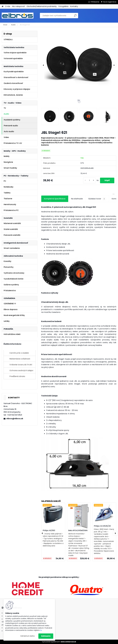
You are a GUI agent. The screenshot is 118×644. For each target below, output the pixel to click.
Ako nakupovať (18, 6)
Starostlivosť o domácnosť (16, 77)
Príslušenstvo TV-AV (13, 143)
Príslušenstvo (10, 290)
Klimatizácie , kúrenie (13, 95)
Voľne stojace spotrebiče (15, 53)
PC (5, 181)
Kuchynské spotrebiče (14, 72)
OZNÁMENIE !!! (10, 304)
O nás (8, 6)
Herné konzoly (10, 204)
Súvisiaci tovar (97, 199)
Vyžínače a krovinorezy (14, 273)
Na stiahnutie (77, 199)
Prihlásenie (95, 2)
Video (6, 137)
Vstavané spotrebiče (13, 58)
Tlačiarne (8, 199)
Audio (13, 25)
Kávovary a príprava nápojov (17, 89)
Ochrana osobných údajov (21, 370)
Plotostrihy (9, 267)
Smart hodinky (10, 168)
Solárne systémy (11, 285)
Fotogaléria (63, 6)
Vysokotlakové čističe (13, 279)
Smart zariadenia (12, 248)
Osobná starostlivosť (13, 83)
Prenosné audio (11, 126)
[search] (75, 16)
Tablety (7, 193)
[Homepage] (3, 6)
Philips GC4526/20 (102, 526)
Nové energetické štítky (14, 315)
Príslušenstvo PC (11, 210)
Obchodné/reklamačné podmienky (42, 6)
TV (5, 108)
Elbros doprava (11, 309)
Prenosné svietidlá (12, 235)
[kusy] (89, 180)
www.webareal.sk (68, 642)
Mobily (7, 156)
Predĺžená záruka (17, 376)
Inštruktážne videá (12, 334)
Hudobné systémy (12, 120)
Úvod (5, 25)
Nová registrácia (110, 2)
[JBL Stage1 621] (79, 65)
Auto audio (9, 131)
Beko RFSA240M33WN (78, 530)
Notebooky (9, 187)
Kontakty (74, 6)
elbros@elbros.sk (15, 419)
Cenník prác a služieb (19, 353)
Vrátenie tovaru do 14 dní (21, 365)
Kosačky (7, 261)
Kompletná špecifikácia (55, 199)
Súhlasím (46, 636)
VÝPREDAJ (8, 40)
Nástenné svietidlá (12, 223)
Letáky (7, 321)
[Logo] (18, 16)
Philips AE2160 (49, 530)
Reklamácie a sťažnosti (20, 359)
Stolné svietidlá (11, 229)
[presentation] (43, 65)
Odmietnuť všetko (27, 636)
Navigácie (8, 162)
